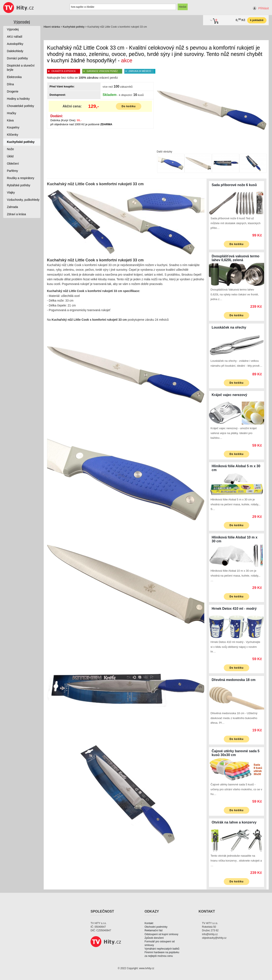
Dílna (11, 84)
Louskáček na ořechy (229, 327)
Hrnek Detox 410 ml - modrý (234, 609)
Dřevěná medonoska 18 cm (234, 680)
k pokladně (257, 20)
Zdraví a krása (16, 214)
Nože (11, 149)
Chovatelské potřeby (21, 106)
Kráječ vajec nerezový (229, 395)
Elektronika (14, 77)
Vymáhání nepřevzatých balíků (162, 949)
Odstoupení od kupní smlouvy (161, 934)
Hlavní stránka (52, 27)
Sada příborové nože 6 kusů (234, 185)
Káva (10, 120)
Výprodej (22, 22)
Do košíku (129, 106)
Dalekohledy (15, 51)
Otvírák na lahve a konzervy (234, 822)
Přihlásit (263, 8)
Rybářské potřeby (19, 185)
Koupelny (13, 127)
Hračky (12, 113)
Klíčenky (13, 135)
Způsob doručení (154, 938)
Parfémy (13, 171)
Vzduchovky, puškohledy (23, 200)
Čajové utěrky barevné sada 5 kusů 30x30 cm (236, 753)
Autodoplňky (15, 44)
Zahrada (13, 207)
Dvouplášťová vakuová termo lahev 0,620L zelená (236, 258)
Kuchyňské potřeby (74, 27)
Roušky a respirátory (21, 178)
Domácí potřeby (18, 58)
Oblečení (13, 164)
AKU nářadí (15, 37)
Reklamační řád (153, 930)
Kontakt (149, 923)
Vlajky (11, 192)
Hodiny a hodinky (18, 99)
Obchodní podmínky (156, 927)
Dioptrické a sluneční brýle (21, 68)
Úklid (10, 156)
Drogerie (13, 91)
